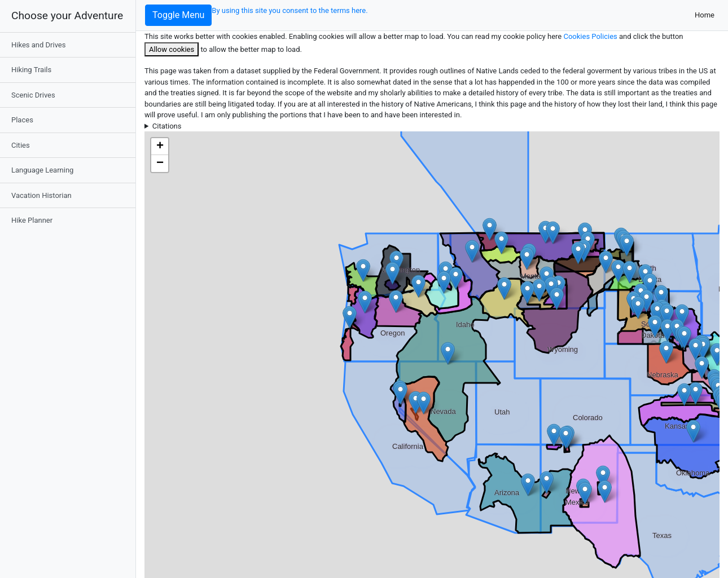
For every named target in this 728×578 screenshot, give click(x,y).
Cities (21, 145)
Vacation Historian (41, 195)
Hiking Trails (31, 70)
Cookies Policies (591, 36)
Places (22, 120)
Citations (167, 126)
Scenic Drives (33, 95)
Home (707, 14)
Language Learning (42, 170)
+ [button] (160, 147)
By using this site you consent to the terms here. (290, 10)
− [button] (160, 164)
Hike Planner (32, 220)
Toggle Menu (178, 15)
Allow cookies (172, 49)
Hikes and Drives (38, 45)
